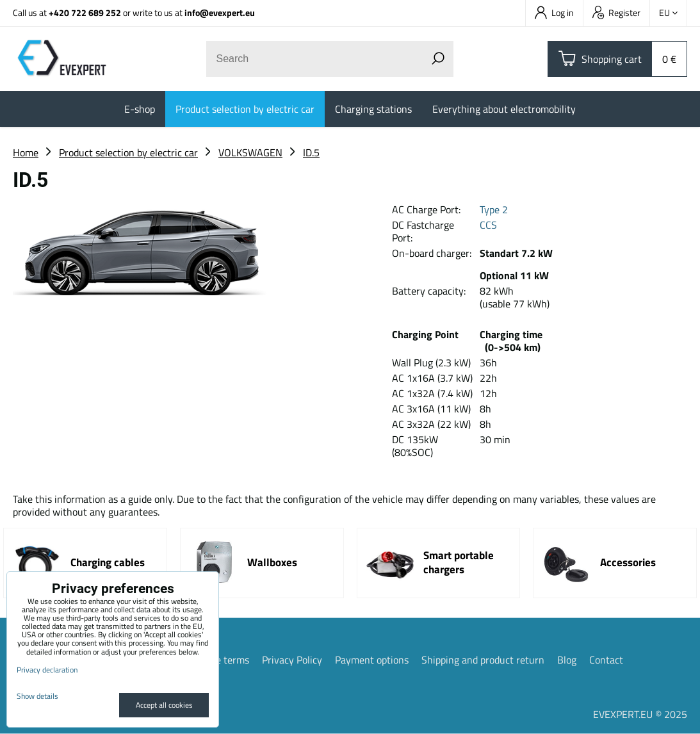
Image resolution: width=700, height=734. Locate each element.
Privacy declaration (47, 670)
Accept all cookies (164, 705)
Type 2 (494, 209)
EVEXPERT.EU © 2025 (640, 714)
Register (616, 12)
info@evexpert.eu (220, 12)
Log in (554, 12)
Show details (37, 696)
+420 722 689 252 (85, 12)
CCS (488, 225)
